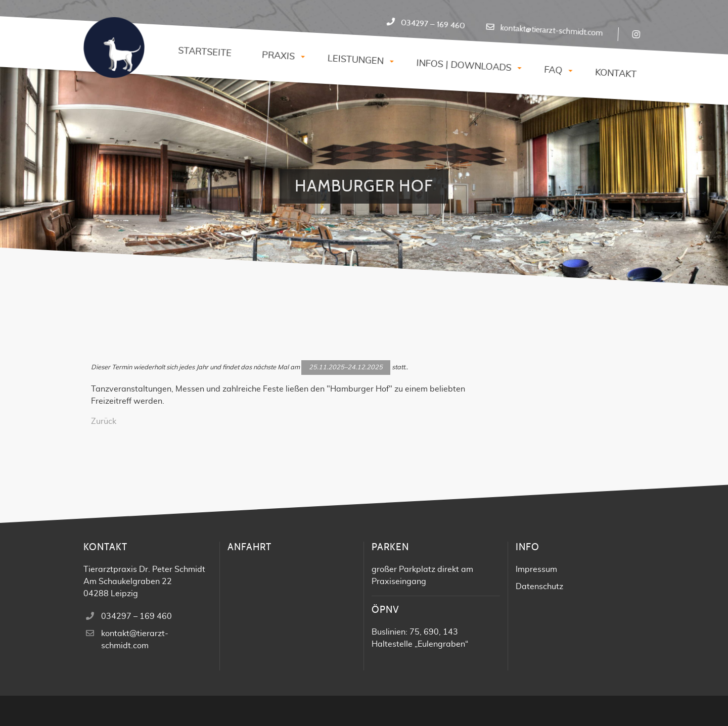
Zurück (104, 421)
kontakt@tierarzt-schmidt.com (552, 31)
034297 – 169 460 (433, 25)
